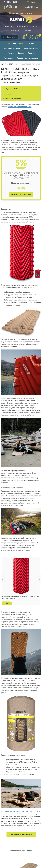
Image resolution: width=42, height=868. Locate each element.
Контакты (27, 31)
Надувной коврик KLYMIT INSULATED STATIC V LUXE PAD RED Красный (21, 598)
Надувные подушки (12, 48)
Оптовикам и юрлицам (27, 27)
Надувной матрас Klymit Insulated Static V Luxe (20, 811)
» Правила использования (12, 98)
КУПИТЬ (7, 603)
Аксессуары (8, 58)
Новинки (15, 31)
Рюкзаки (11, 53)
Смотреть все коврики (21, 195)
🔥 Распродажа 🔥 (16, 43)
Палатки (31, 53)
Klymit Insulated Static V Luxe (20, 107)
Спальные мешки (31, 48)
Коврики (30, 43)
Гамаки (21, 53)
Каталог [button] (9, 27)
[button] (10, 9)
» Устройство (8, 95)
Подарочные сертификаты (28, 58)
